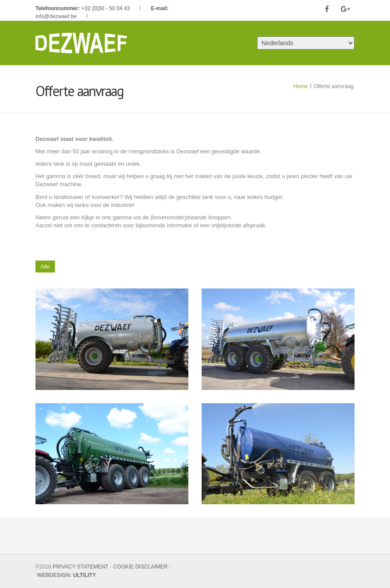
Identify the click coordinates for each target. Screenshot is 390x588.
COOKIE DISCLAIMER (140, 567)
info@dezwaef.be (56, 16)
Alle (45, 267)
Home (300, 86)
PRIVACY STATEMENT (81, 567)
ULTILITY (85, 575)
